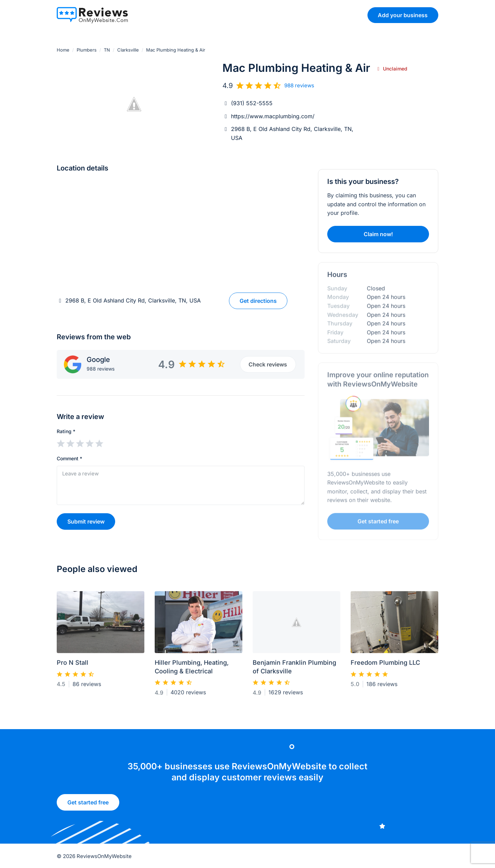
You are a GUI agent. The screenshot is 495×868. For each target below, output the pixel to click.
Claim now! (378, 234)
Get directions (258, 301)
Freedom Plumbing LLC (385, 665)
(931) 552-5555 (252, 103)
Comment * (69, 458)
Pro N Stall (73, 665)
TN (107, 50)
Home (63, 50)
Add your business (403, 15)
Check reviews (268, 364)
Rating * (66, 431)
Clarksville (128, 50)
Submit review (86, 521)
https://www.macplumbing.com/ (273, 116)
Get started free (88, 804)
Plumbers (87, 50)
